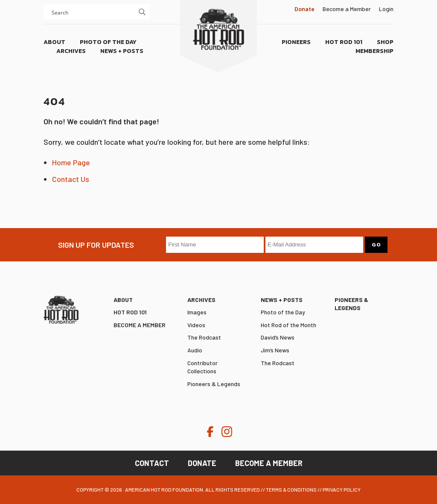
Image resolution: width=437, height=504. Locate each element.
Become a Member (347, 9)
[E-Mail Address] (314, 245)
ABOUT (123, 300)
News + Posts (282, 300)
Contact (152, 463)
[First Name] (215, 245)
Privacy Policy (342, 489)
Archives (201, 300)
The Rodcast (204, 337)
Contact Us (71, 179)
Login (386, 9)
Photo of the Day (283, 312)
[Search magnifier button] (142, 12)
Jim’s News (275, 350)
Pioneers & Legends (214, 384)
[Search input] (93, 12)
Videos (196, 325)
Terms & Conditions (291, 489)
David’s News (278, 337)
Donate (202, 463)
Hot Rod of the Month (288, 325)
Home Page (71, 162)
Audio (195, 350)
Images (197, 312)
